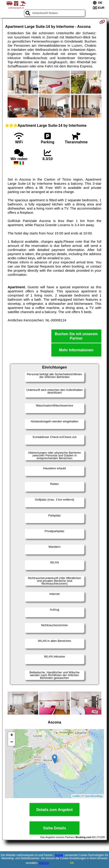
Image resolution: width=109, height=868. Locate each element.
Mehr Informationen (76, 350)
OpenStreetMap (94, 796)
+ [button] (12, 735)
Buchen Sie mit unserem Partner (76, 336)
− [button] (12, 742)
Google (59, 855)
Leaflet (76, 796)
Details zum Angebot (54, 810)
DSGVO (44, 863)
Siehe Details (54, 828)
